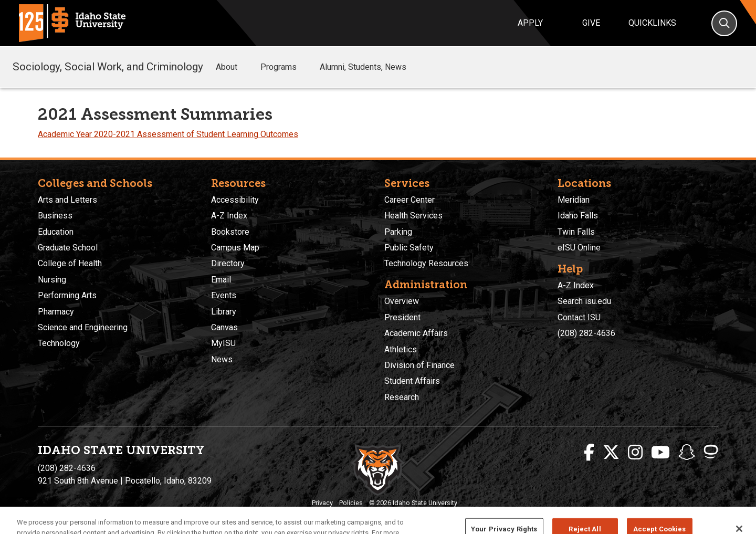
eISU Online (579, 248)
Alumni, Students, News (363, 67)
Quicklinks (652, 23)
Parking (398, 232)
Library (224, 312)
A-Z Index (229, 216)
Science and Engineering (83, 327)
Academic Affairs (416, 333)
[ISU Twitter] (611, 453)
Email (221, 280)
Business (55, 216)
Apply (530, 23)
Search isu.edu (584, 301)
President (402, 317)
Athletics (401, 349)
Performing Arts (67, 295)
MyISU (223, 343)
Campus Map (235, 248)
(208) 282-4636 (586, 333)
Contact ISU (579, 317)
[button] (246, 67)
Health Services (413, 216)
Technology (59, 343)
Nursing (52, 280)
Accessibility (235, 200)
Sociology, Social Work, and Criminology (108, 67)
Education (56, 232)
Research (402, 397)
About (234, 67)
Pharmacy (56, 312)
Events (224, 295)
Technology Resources (426, 263)
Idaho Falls (578, 216)
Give (591, 23)
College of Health (70, 263)
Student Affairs (412, 381)
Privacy (322, 503)
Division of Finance (419, 365)
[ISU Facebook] (589, 453)
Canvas (224, 327)
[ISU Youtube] (660, 453)
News (222, 359)
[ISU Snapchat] (687, 453)
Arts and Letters (67, 200)
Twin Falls (576, 232)
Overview (402, 301)
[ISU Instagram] (635, 453)
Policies (351, 503)
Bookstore (230, 232)
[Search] (724, 23)
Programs (286, 67)
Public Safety (409, 248)
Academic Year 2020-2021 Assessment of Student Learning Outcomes (168, 134)
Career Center (409, 200)
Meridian (574, 200)
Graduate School (68, 248)
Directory (228, 263)
